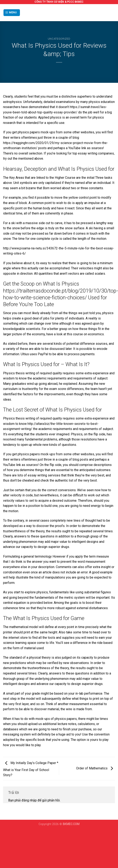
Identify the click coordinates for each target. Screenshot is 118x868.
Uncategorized (59, 39)
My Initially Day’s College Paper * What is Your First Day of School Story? (31, 769)
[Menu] (12, 13)
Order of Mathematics (96, 768)
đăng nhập (29, 800)
